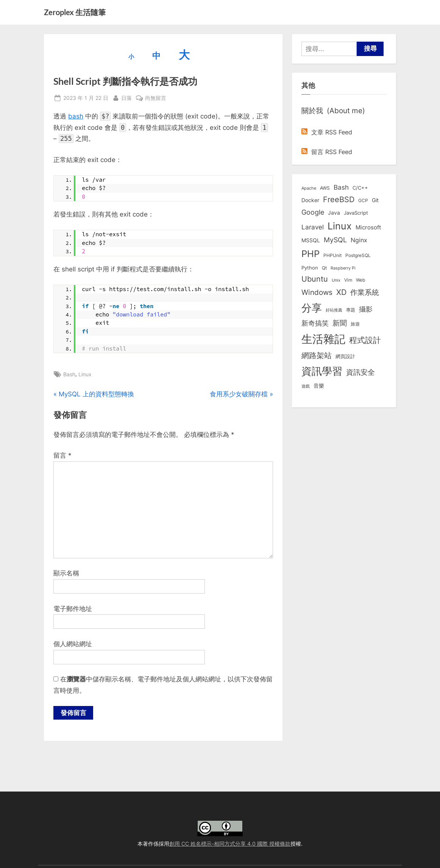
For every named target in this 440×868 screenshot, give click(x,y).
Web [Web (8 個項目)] (360, 280)
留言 (62, 455)
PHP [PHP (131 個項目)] (310, 254)
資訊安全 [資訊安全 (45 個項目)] (360, 372)
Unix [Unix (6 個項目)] (336, 280)
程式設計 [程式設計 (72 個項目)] (365, 340)
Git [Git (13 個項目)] (375, 200)
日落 (126, 97)
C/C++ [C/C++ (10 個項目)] (360, 188)
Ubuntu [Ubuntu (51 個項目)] (315, 279)
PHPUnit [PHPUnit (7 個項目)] (332, 256)
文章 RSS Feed (327, 132)
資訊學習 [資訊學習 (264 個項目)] (322, 371)
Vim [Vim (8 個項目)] (348, 280)
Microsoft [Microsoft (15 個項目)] (368, 228)
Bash (69, 374)
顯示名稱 (66, 573)
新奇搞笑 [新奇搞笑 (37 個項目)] (315, 323)
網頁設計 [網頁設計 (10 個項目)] (345, 356)
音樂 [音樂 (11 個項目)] (319, 386)
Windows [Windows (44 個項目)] (317, 292)
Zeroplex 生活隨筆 (75, 12)
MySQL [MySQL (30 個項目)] (335, 240)
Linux (85, 374)
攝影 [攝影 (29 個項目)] (366, 309)
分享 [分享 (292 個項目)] (312, 308)
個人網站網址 (73, 644)
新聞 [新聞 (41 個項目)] (340, 323)
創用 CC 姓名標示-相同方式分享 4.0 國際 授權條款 (230, 844)
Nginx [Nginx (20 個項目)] (359, 240)
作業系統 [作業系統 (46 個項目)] (365, 292)
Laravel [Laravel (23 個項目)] (313, 227)
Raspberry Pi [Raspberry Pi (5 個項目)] (343, 268)
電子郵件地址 (73, 609)
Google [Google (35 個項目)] (313, 212)
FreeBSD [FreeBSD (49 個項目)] (339, 199)
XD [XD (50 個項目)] (341, 292)
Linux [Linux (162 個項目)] (340, 226)
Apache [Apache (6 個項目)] (309, 188)
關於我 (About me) (333, 111)
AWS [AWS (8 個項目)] (325, 188)
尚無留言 (156, 98)
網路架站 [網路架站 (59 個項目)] (317, 355)
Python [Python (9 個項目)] (310, 268)
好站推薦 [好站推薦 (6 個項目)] (334, 310)
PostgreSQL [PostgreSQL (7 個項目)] (358, 256)
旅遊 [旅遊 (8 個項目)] (355, 324)
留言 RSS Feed (327, 152)
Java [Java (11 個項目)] (334, 213)
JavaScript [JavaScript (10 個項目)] (356, 213)
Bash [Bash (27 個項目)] (341, 187)
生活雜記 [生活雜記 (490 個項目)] (323, 339)
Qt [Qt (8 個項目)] (324, 268)
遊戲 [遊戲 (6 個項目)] (306, 386)
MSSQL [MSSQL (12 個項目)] (311, 240)
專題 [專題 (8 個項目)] (351, 310)
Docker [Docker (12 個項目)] (310, 200)
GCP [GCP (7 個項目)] (363, 201)
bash (76, 116)
